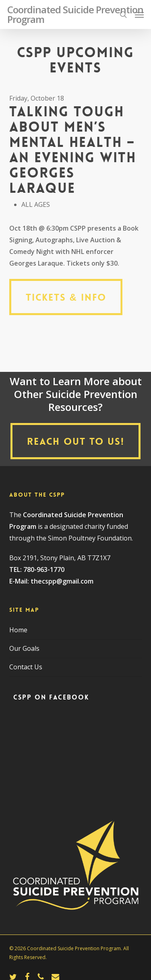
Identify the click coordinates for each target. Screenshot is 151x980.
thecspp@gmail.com (62, 581)
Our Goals (24, 648)
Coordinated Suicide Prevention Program (75, 14)
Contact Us (26, 667)
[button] (139, 14)
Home (18, 630)
